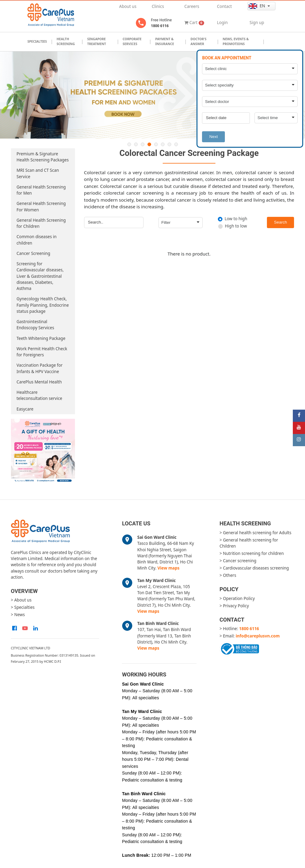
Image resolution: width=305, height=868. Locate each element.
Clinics (158, 6)
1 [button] (129, 144)
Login (222, 23)
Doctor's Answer (198, 41)
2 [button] (136, 144)
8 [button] (176, 144)
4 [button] (149, 144)
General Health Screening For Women (41, 206)
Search (280, 222)
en (257, 6)
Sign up (257, 23)
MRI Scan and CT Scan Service (38, 173)
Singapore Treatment (97, 41)
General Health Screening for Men (41, 190)
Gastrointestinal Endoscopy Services (35, 325)
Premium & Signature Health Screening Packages (43, 157)
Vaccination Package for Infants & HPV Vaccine (39, 368)
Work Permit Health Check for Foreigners (42, 352)
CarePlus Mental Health (39, 382)
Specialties (37, 41)
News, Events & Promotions (236, 41)
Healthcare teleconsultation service (39, 395)
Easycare (25, 409)
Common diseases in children (36, 240)
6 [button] (163, 144)
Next (214, 137)
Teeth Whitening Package (41, 338)
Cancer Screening (33, 253)
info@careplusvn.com (258, 636)
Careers (192, 6)
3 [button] (143, 144)
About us (128, 6)
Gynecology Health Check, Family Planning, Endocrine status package (43, 305)
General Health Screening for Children (41, 223)
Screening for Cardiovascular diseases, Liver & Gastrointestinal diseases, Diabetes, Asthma (40, 276)
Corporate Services (132, 41)
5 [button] (156, 144)
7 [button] (169, 144)
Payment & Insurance (165, 41)
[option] (152, 95)
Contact (224, 6)
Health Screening (66, 41)
